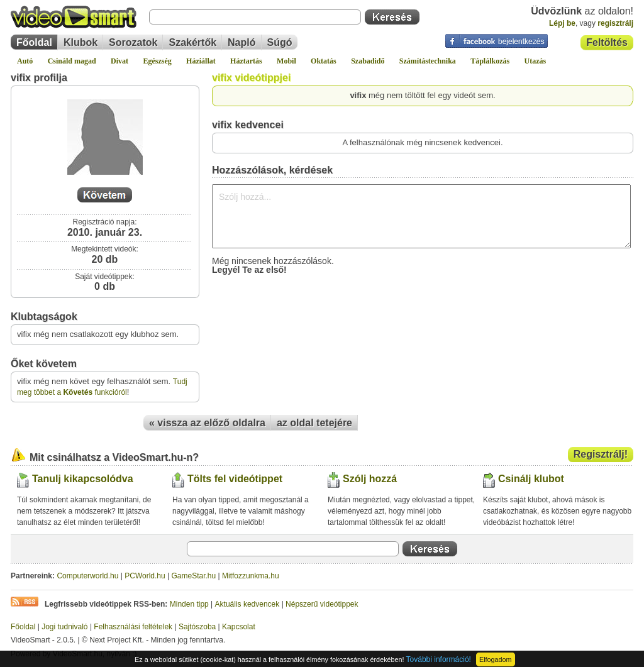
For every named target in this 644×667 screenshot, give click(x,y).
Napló (241, 42)
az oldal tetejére (314, 423)
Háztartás (246, 61)
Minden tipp (189, 604)
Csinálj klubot (531, 479)
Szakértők (192, 42)
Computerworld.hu (87, 576)
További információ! (439, 659)
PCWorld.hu (145, 576)
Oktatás (324, 61)
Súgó (280, 42)
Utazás (536, 61)
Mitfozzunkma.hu (251, 576)
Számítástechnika (428, 61)
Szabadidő (368, 61)
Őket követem (44, 364)
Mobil (286, 61)
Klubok (80, 42)
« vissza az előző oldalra (207, 423)
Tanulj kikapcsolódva (83, 479)
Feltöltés (607, 42)
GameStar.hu (194, 576)
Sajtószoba (197, 627)
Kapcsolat (239, 627)
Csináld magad (72, 61)
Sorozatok (133, 42)
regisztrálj (615, 23)
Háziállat (201, 61)
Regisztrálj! (601, 454)
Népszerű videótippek (322, 604)
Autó (25, 61)
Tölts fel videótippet (235, 479)
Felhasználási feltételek (133, 627)
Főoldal (34, 42)
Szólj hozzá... (421, 216)
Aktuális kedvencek (247, 604)
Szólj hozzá (370, 479)
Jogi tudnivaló (64, 627)
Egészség (157, 61)
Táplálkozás (490, 61)
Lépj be (562, 23)
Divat (119, 61)
